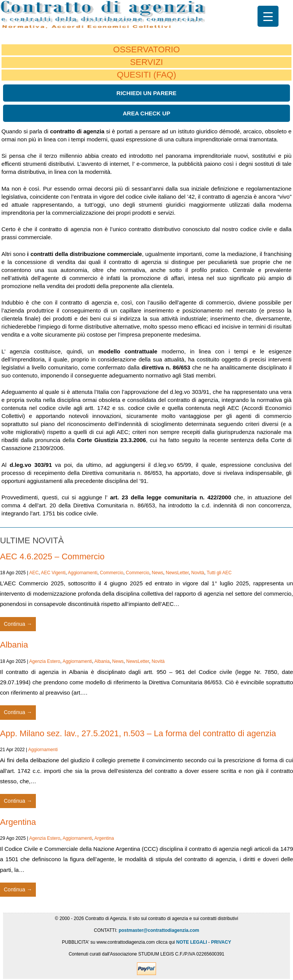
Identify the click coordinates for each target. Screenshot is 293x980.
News (158, 573)
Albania (14, 645)
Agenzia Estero (45, 661)
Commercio (112, 573)
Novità (198, 573)
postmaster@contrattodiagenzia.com (159, 930)
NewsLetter (177, 573)
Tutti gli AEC (219, 573)
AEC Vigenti (53, 573)
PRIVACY (221, 942)
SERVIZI (147, 62)
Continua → (18, 624)
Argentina (18, 822)
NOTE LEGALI (192, 942)
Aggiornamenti (83, 573)
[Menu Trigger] (268, 16)
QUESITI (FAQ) (146, 75)
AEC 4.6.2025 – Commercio (52, 556)
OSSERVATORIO (146, 49)
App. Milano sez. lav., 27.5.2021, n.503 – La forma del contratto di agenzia (138, 733)
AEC (34, 573)
